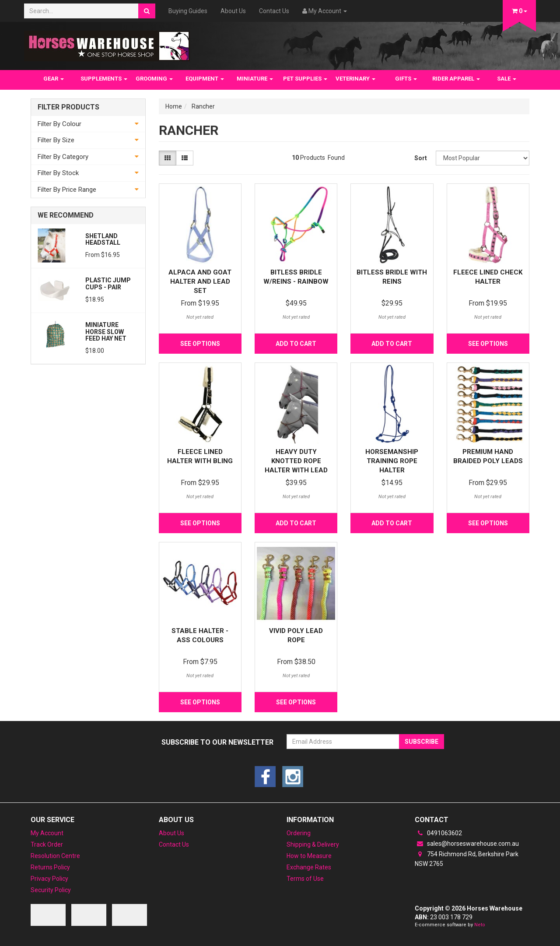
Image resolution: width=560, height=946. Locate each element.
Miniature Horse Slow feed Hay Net (106, 332)
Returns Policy (50, 867)
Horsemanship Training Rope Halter (392, 461)
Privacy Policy (49, 879)
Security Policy (51, 890)
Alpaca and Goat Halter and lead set (200, 281)
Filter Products (68, 107)
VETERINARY (355, 79)
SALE (507, 79)
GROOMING (154, 79)
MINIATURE (255, 79)
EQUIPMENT (205, 79)
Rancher (203, 106)
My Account (47, 833)
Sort (421, 158)
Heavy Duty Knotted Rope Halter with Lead (296, 461)
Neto (480, 925)
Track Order (47, 844)
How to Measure (309, 856)
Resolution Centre (55, 856)
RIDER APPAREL (456, 79)
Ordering (299, 833)
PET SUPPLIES (305, 79)
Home (174, 106)
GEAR (54, 79)
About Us (233, 11)
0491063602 (438, 833)
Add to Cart (296, 344)
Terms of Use (305, 879)
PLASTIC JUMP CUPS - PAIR (108, 283)
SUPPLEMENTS (104, 79)
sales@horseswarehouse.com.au (467, 844)
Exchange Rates (309, 867)
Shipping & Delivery (313, 844)
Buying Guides (188, 11)
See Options (200, 344)
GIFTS (406, 79)
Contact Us (274, 11)
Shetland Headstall (103, 239)
